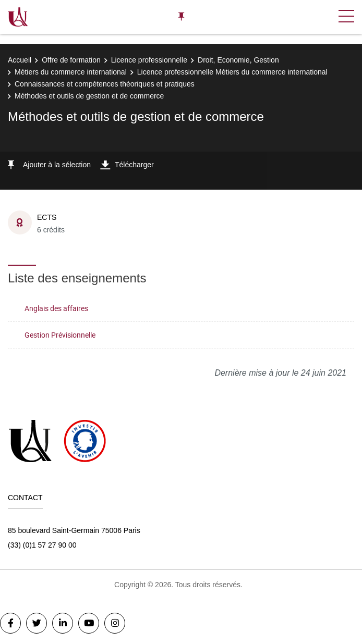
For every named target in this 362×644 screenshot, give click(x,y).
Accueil (20, 60)
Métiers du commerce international (71, 72)
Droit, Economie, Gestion (238, 60)
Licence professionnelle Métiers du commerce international (232, 72)
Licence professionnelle (149, 60)
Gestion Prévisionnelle (60, 335)
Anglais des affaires (56, 308)
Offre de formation (71, 60)
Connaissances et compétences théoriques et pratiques (105, 84)
